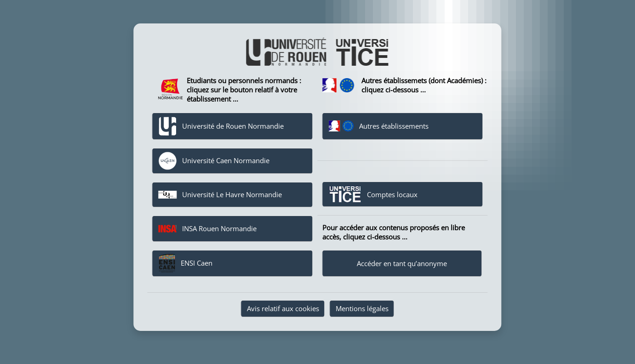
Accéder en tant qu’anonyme (402, 263)
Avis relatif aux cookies (283, 308)
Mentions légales (362, 308)
